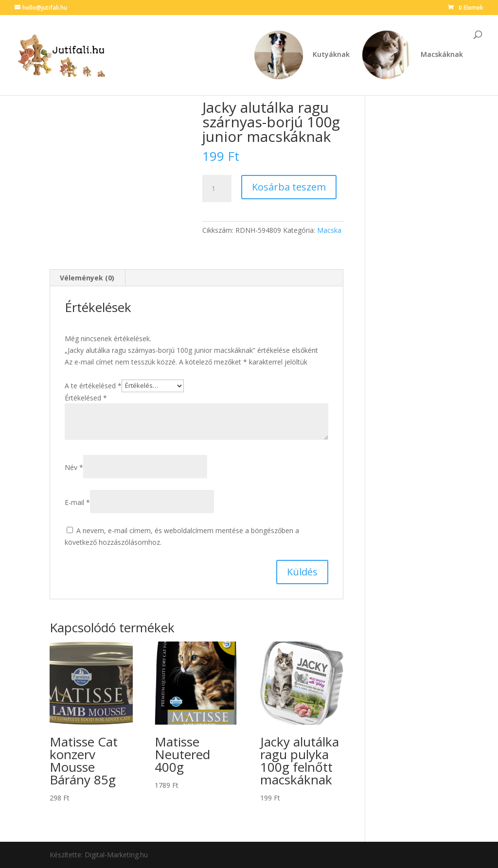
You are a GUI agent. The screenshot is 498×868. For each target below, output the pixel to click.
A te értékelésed (93, 385)
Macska (329, 230)
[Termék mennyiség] (217, 189)
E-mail (77, 502)
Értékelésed (86, 398)
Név (74, 467)
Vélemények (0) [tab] (87, 278)
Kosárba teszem (289, 187)
